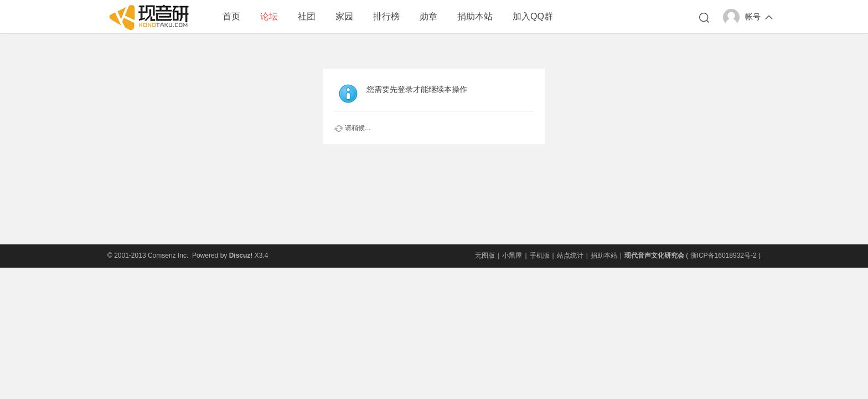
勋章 (428, 16)
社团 (307, 16)
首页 (231, 16)
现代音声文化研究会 (654, 255)
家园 (344, 16)
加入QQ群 (533, 16)
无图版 (485, 255)
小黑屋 (512, 255)
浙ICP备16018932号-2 (724, 255)
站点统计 (570, 255)
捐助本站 (475, 16)
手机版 (540, 255)
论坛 (269, 16)
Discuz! (241, 255)
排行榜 (386, 16)
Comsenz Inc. (168, 255)
